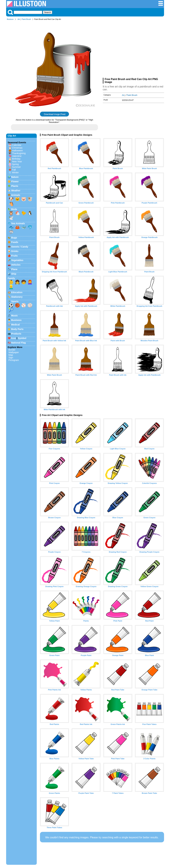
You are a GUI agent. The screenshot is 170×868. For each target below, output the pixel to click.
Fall (14, 170)
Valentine (17, 156)
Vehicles (16, 265)
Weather (16, 191)
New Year (17, 161)
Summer (16, 167)
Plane (14, 269)
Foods (15, 242)
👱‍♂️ (11, 287)
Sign (11, 358)
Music (15, 316)
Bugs (14, 238)
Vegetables (17, 260)
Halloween (17, 151)
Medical (16, 325)
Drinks (15, 251)
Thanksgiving (19, 153)
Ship (14, 274)
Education (17, 292)
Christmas (17, 148)
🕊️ (11, 218)
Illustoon (10, 19)
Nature (15, 177)
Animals (16, 195)
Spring (15, 164)
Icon (14, 338)
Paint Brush (26, 19)
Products (16, 334)
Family (11, 278)
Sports (15, 301)
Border (12, 350)
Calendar (17, 145)
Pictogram (14, 360)
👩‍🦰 (30, 282)
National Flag (19, 343)
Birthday (16, 159)
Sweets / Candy (20, 247)
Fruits (15, 256)
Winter (15, 172)
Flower (15, 182)
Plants (15, 186)
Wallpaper (14, 352)
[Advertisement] (133, 50)
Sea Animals (18, 223)
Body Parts (17, 329)
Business (16, 320)
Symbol (22, 338)
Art (19, 19)
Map (11, 355)
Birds (14, 209)
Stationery (17, 297)
